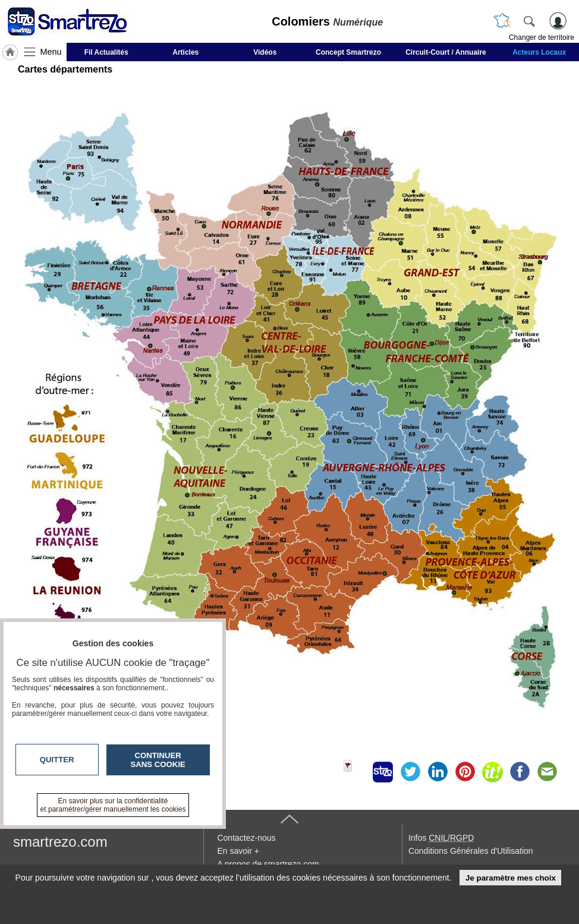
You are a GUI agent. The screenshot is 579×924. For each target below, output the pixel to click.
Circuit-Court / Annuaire (446, 52)
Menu (51, 52)
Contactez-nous (246, 838)
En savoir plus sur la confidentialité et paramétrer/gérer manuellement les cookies (113, 805)
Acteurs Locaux (539, 52)
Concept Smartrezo (348, 52)
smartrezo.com (60, 842)
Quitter (57, 760)
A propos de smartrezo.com (268, 864)
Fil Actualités (106, 52)
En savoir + (238, 851)
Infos (441, 838)
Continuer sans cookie (158, 760)
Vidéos (265, 52)
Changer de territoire (542, 37)
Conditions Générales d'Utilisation (471, 851)
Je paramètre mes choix (511, 878)
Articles (185, 52)
